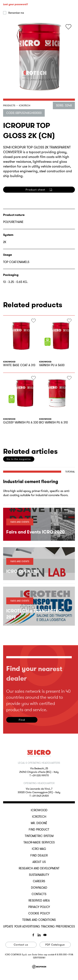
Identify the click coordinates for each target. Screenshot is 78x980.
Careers (39, 881)
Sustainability (39, 875)
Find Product (39, 830)
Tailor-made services (39, 842)
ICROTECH (39, 817)
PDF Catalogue (55, 945)
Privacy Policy (39, 907)
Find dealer (39, 855)
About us (39, 862)
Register (18, 264)
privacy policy (22, 244)
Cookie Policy (39, 913)
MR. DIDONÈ (39, 823)
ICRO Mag (39, 849)
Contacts (39, 894)
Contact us (21, 945)
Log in (18, 61)
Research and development (39, 868)
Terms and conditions (39, 920)
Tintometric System (39, 836)
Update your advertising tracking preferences (39, 926)
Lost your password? (16, 44)
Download (39, 888)
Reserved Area (39, 900)
